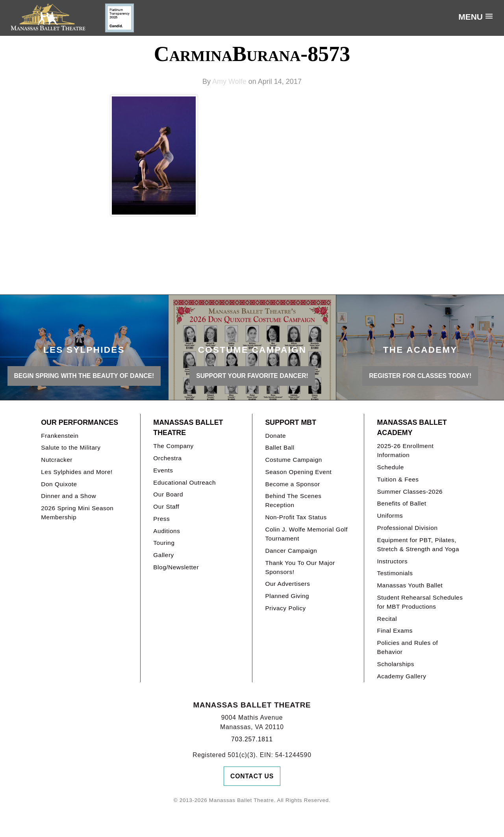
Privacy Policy (285, 608)
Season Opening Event (298, 472)
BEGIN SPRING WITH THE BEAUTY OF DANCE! (84, 376)
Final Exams (395, 631)
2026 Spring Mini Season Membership (77, 513)
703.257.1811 (252, 739)
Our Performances (80, 422)
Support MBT (291, 422)
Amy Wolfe (229, 81)
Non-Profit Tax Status (296, 517)
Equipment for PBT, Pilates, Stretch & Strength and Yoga (418, 544)
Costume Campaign (294, 460)
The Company (173, 446)
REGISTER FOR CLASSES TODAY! (420, 376)
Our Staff (166, 506)
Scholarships (396, 664)
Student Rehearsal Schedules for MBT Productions (420, 602)
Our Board (168, 494)
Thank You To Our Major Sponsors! (300, 567)
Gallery (163, 555)
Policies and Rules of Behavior (407, 647)
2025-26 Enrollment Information (405, 450)
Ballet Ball (280, 447)
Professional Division (407, 528)
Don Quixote (59, 484)
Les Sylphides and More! (77, 472)
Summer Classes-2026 (410, 492)
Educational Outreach (184, 482)
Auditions (167, 531)
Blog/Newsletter (176, 567)
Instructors (392, 561)
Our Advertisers (287, 584)
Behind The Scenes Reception (293, 500)
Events (163, 470)
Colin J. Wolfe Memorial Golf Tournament (306, 534)
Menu (471, 17)
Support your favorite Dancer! (252, 376)
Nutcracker (57, 460)
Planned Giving (287, 596)
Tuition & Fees (398, 479)
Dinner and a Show (69, 496)
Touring (164, 543)
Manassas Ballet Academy (412, 428)
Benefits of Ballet (401, 503)
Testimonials (395, 573)
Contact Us (252, 776)
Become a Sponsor (292, 484)
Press (161, 519)
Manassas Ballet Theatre (188, 428)
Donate (275, 436)
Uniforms (390, 516)
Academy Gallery (401, 676)
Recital (387, 619)
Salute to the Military (71, 447)
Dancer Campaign (291, 551)
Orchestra (167, 458)
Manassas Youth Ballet (410, 585)
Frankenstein (60, 436)
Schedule (390, 467)
